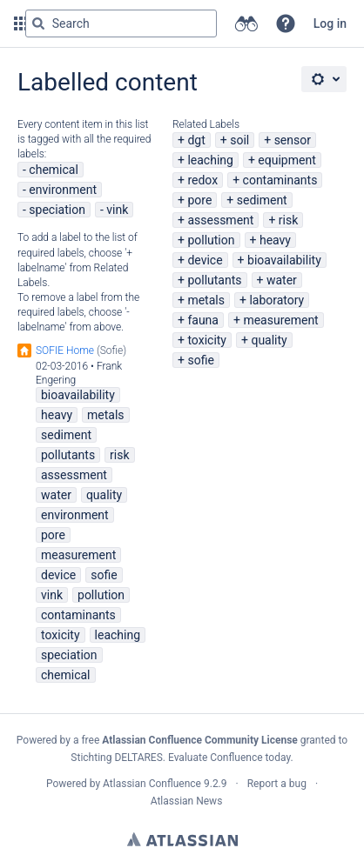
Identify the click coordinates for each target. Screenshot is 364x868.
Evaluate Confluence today (229, 758)
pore (199, 200)
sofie (200, 360)
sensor (293, 140)
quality (269, 340)
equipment (286, 160)
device (205, 260)
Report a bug (277, 784)
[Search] (38, 23)
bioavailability (284, 260)
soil (239, 140)
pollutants (214, 280)
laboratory (276, 300)
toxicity (207, 340)
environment (63, 190)
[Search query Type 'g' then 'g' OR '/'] (121, 23)
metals (206, 300)
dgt (196, 140)
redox (202, 180)
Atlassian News (187, 801)
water (282, 280)
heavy (275, 240)
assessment (220, 220)
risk (288, 220)
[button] (286, 23)
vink (117, 210)
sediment (262, 200)
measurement (280, 320)
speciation (57, 210)
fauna (203, 320)
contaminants (280, 180)
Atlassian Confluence (152, 784)
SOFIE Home (65, 351)
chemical (54, 170)
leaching (210, 160)
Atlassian (182, 839)
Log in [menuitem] (330, 23)
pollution (211, 240)
